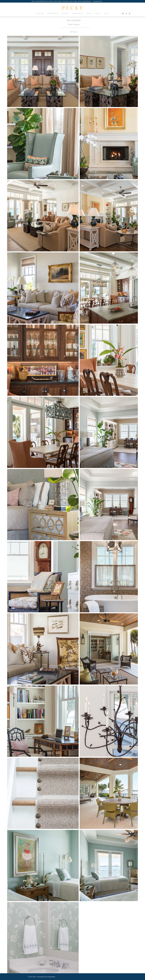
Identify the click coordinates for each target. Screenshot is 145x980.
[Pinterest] (130, 14)
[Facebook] (126, 14)
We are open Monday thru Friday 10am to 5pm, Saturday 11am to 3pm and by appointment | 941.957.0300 (67, 1)
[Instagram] (123, 14)
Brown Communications (50, 977)
